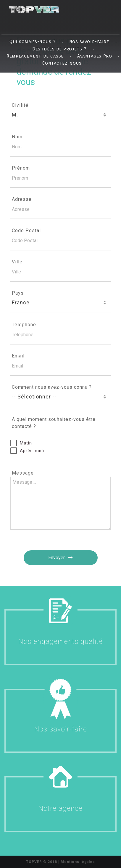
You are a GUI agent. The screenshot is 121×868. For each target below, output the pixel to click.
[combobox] (60, 115)
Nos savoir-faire (89, 41)
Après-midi (32, 451)
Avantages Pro (95, 56)
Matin (26, 443)
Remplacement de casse (35, 56)
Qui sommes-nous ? (32, 41)
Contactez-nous (62, 63)
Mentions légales (78, 862)
